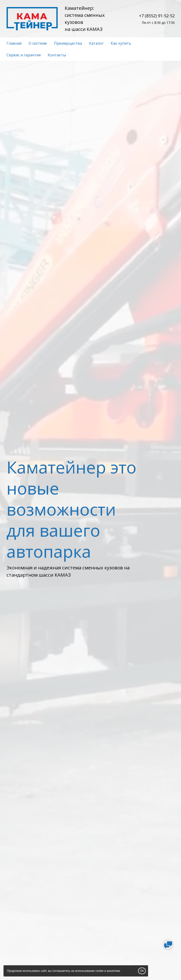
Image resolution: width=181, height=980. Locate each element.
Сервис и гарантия (24, 55)
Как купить (121, 43)
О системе (38, 43)
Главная (14, 43)
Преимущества (68, 43)
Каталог (96, 43)
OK (142, 971)
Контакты (57, 55)
